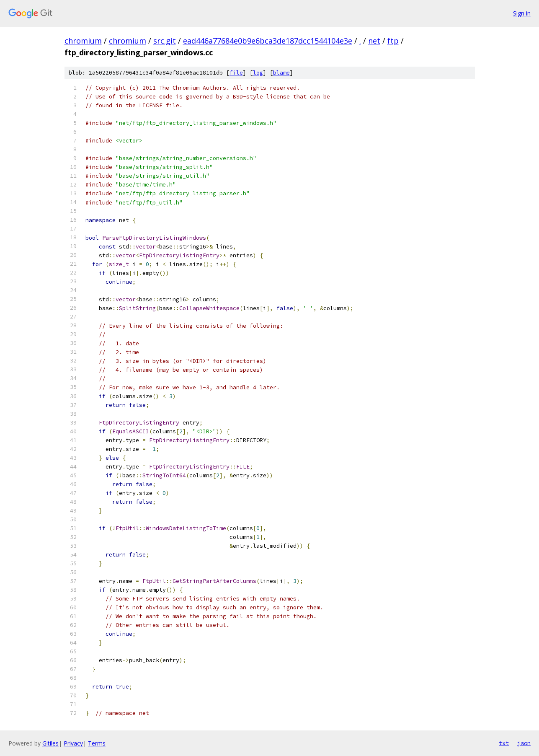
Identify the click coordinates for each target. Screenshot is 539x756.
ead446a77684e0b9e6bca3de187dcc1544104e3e (268, 41)
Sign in (522, 13)
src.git (165, 41)
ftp (393, 41)
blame (281, 73)
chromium (83, 41)
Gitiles (50, 743)
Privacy (73, 743)
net (374, 41)
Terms (97, 743)
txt (504, 743)
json (524, 743)
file (236, 73)
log (258, 73)
